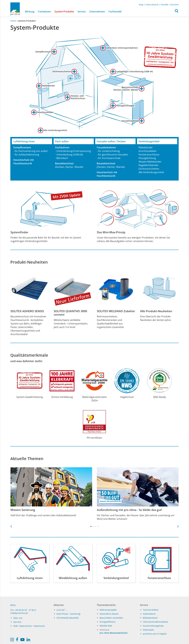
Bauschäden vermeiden (111, 618)
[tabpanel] (51, 492)
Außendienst (149, 614)
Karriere (175, 5)
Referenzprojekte (108, 610)
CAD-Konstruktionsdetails (156, 622)
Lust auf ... (62, 610)
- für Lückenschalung (108, 151)
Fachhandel (115, 12)
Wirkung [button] (30, 12)
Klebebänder (146, 147)
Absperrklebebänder (150, 162)
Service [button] (82, 12)
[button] (177, 12)
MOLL (13, 605)
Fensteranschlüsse (149, 155)
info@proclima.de (19, 613)
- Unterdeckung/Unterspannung (73, 151)
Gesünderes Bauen (109, 614)
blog (141, 5)
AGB (15, 626)
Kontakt (164, 5)
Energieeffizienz (108, 622)
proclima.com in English (155, 634)
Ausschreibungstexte (153, 626)
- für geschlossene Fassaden (112, 155)
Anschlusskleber (148, 151)
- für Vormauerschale (109, 158)
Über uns (18, 618)
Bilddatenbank (150, 618)
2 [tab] (93, 526)
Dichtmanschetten (149, 169)
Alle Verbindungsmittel (151, 172)
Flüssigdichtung (147, 158)
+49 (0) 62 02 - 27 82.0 (25, 610)
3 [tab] (96, 526)
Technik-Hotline (151, 610)
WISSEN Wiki (106, 626)
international (152, 5)
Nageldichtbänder (149, 165)
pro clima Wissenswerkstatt (114, 633)
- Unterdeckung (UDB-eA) (69, 155)
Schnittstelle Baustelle (68, 618)
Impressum (39, 626)
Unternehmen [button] (97, 12)
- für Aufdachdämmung (26, 155)
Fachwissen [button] (44, 12)
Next (178, 526)
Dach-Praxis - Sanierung (68, 614)
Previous (11, 526)
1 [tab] (91, 526)
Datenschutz (26, 626)
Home (14, 21)
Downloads (148, 630)
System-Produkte (65, 11)
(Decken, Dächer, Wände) (69, 167)
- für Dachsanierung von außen (31, 151)
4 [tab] (98, 526)
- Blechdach (61, 158)
